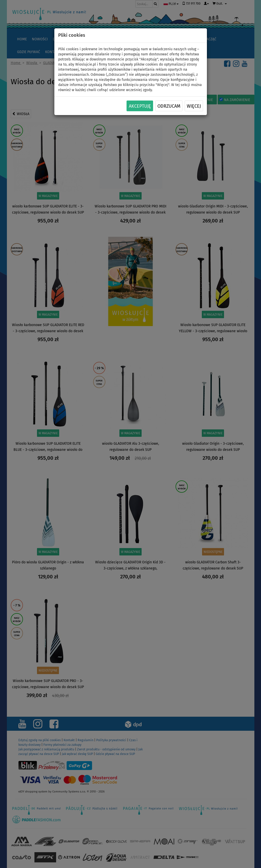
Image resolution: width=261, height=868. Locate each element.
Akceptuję (140, 106)
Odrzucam (169, 106)
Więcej (194, 106)
